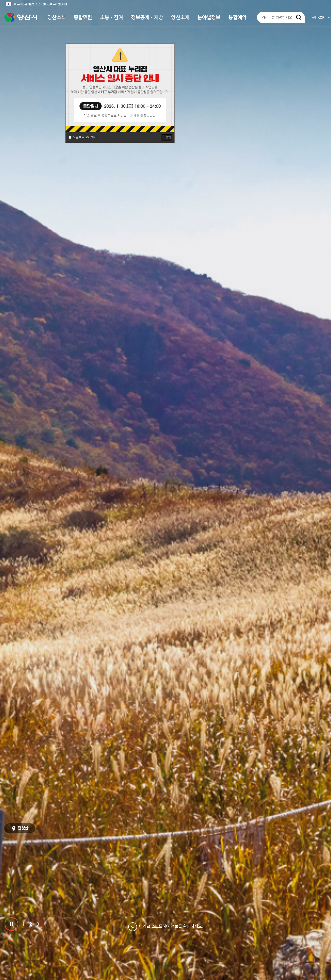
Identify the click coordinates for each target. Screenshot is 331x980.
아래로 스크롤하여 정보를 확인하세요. (165, 927)
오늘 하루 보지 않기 (85, 137)
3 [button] (38, 924)
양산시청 (21, 19)
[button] (57, 19)
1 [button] (23, 924)
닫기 (168, 137)
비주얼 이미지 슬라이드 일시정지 (11, 924)
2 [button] (31, 924)
